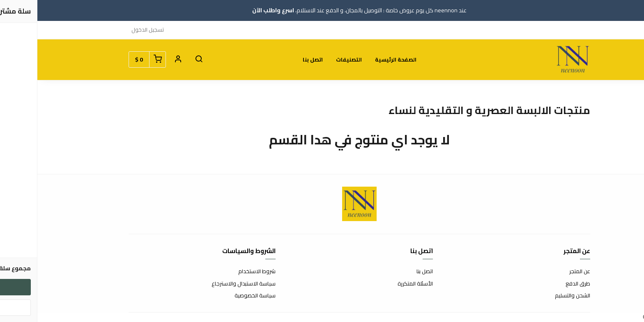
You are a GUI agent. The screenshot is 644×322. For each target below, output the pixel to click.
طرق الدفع (540, 284)
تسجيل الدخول (110, 30)
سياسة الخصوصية (218, 296)
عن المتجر (542, 272)
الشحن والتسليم (535, 296)
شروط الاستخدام (220, 272)
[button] (161, 59)
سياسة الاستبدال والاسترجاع (206, 284)
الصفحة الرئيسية (358, 59)
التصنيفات (312, 59)
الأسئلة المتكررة (378, 284)
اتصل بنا (275, 59)
